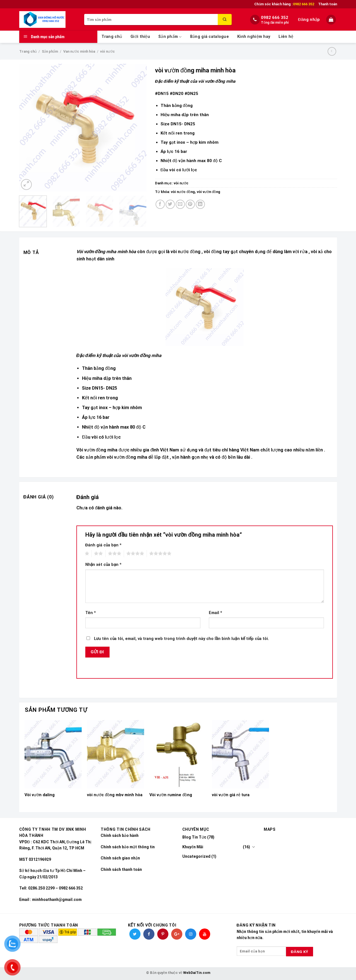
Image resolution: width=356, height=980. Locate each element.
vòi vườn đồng (209, 192)
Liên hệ (286, 37)
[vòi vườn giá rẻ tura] (240, 754)
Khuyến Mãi (193, 847)
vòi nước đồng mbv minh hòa (115, 795)
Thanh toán (328, 4)
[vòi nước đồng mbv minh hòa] (115, 754)
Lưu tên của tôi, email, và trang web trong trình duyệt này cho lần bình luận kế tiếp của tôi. (181, 639)
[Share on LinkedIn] (200, 204)
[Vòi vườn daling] (53, 754)
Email (215, 613)
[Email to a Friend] (180, 204)
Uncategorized (196, 856)
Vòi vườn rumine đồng (171, 795)
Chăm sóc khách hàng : (284, 4)
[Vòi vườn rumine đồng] (178, 754)
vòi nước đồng (183, 192)
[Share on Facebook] (160, 204)
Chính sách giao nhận (120, 858)
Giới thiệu (140, 37)
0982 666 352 (275, 18)
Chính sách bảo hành (120, 835)
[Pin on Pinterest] (190, 204)
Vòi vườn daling (40, 795)
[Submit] (225, 19)
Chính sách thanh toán (121, 869)
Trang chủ (112, 37)
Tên (91, 613)
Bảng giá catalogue (210, 37)
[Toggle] (253, 847)
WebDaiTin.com (197, 973)
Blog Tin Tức (194, 837)
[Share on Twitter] (170, 204)
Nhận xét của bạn (104, 565)
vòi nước (107, 51)
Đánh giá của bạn (103, 545)
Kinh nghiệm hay (254, 37)
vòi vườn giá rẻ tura (231, 795)
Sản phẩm (170, 37)
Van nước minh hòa (79, 51)
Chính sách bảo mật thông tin (128, 847)
